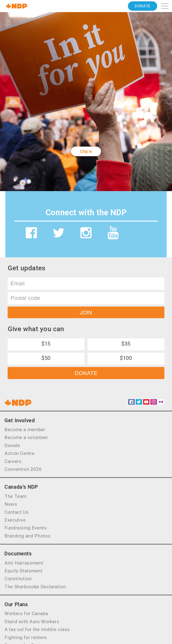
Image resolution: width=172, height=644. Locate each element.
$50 (46, 358)
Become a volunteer (26, 437)
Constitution (18, 579)
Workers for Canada (26, 614)
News (11, 504)
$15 (46, 344)
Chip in (86, 151)
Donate (143, 6)
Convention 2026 (23, 469)
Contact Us (16, 512)
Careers (13, 461)
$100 (126, 358)
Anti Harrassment (24, 563)
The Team (16, 496)
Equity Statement (23, 571)
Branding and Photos (27, 536)
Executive (15, 520)
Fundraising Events (26, 528)
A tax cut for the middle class (37, 629)
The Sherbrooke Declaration (35, 587)
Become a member (25, 430)
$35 (126, 344)
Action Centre (19, 453)
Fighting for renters (26, 638)
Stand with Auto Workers (32, 622)
